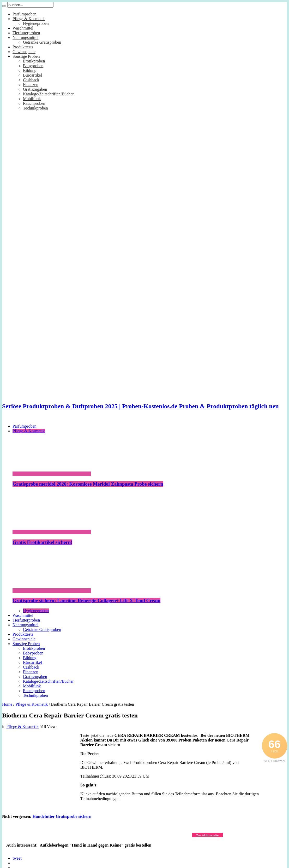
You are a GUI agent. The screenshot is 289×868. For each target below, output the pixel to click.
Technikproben (35, 108)
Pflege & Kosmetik (29, 19)
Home (7, 704)
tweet (17, 858)
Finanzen (31, 85)
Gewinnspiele (24, 52)
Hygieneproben (36, 23)
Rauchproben (34, 103)
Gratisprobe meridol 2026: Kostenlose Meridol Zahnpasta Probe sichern (88, 484)
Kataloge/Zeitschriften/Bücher (48, 94)
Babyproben (33, 66)
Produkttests (23, 47)
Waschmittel (23, 28)
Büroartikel (32, 75)
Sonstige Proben (26, 56)
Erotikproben (34, 61)
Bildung (30, 70)
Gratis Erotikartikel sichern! (42, 542)
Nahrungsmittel (26, 38)
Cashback (31, 80)
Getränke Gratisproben (42, 42)
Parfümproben (25, 14)
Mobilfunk (32, 99)
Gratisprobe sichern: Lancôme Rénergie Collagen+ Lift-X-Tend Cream (86, 600)
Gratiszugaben (35, 89)
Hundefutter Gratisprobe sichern (62, 816)
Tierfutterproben (26, 33)
